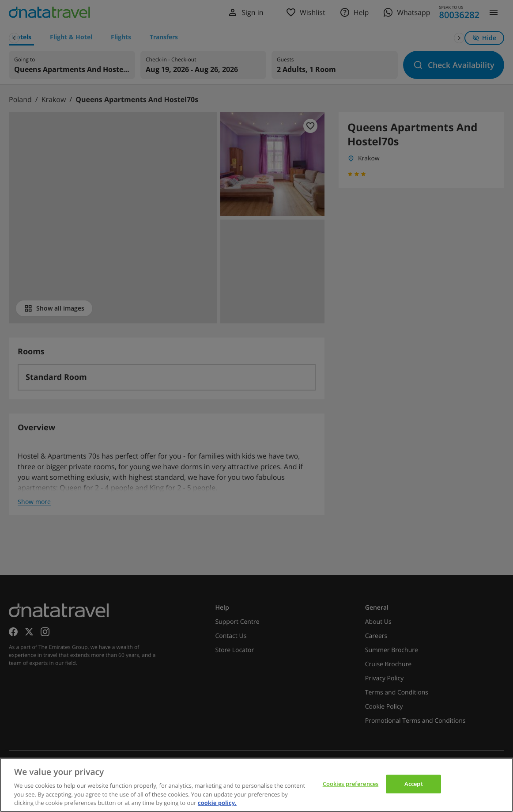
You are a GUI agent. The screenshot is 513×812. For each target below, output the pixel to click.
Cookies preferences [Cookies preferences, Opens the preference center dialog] (351, 784)
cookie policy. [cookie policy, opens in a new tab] (217, 803)
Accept (414, 784)
